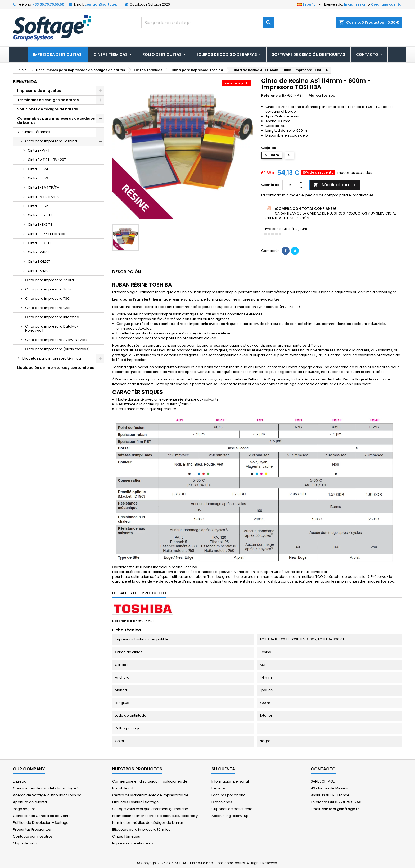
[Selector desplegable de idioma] (310, 4)
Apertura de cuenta (30, 802)
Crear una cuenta (386, 4)
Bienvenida (25, 82)
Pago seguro (24, 809)
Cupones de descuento (232, 809)
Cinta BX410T (39, 252)
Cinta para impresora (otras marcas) (57, 349)
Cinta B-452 (38, 178)
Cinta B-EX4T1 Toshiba (47, 234)
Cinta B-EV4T (39, 169)
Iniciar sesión (355, 4)
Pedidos (219, 788)
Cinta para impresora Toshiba (51, 141)
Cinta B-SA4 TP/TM (44, 187)
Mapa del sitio (25, 843)
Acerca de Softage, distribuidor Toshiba (47, 795)
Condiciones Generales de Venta (42, 816)
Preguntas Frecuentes (32, 830)
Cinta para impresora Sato (48, 289)
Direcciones (222, 802)
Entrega (20, 781)
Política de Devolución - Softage (41, 823)
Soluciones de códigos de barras (48, 109)
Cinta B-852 (38, 206)
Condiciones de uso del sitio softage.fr (46, 788)
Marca (315, 96)
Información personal (230, 781)
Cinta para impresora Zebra (49, 280)
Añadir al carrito (334, 185)
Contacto (323, 769)
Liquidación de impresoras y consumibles (55, 368)
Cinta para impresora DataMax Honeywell (52, 328)
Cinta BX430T (39, 271)
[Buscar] (207, 22)
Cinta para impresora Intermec (52, 317)
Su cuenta (223, 769)
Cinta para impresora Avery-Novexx (56, 340)
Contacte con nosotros (33, 836)
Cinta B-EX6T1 (39, 243)
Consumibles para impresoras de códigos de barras (56, 121)
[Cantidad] (290, 185)
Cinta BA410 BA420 (44, 197)
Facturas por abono (229, 795)
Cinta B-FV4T (39, 150)
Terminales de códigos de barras (48, 100)
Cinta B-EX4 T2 (40, 215)
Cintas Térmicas (36, 132)
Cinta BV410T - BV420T (47, 160)
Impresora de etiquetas (39, 91)
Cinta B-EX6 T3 (40, 224)
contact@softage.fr (102, 4)
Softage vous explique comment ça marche (150, 809)
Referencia (271, 96)
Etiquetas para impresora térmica (52, 358)
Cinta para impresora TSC (48, 299)
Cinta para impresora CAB (48, 308)
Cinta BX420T (39, 262)
